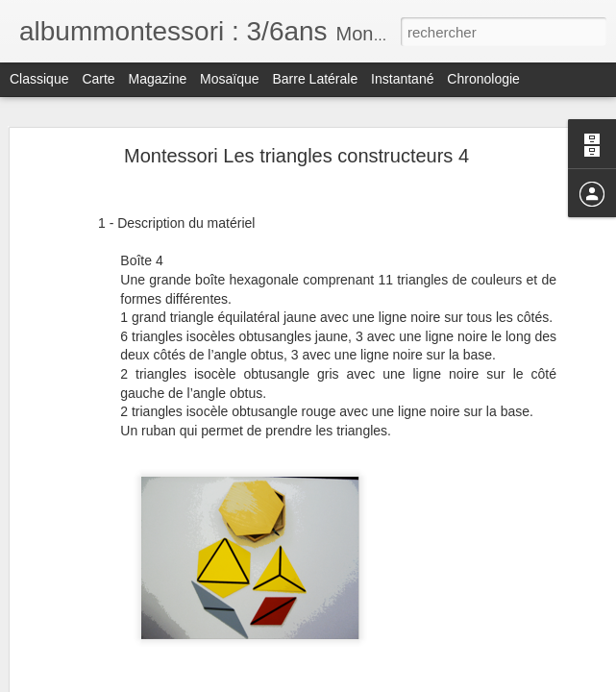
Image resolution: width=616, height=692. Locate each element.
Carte (98, 79)
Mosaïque (229, 79)
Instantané (402, 79)
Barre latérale (315, 79)
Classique (39, 79)
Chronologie (483, 79)
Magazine (158, 79)
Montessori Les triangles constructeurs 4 (296, 156)
